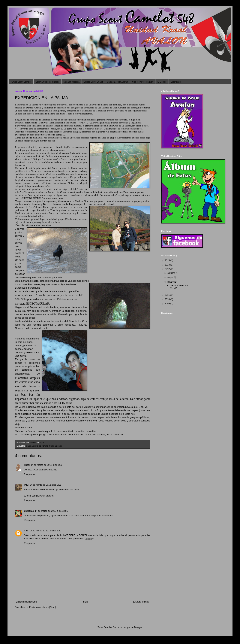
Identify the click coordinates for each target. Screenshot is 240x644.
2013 (168, 265)
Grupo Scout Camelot (21, 82)
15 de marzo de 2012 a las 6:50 (45, 531)
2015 (168, 260)
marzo (171, 282)
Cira (26, 531)
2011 (168, 295)
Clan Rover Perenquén (143, 82)
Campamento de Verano (37, 446)
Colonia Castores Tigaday (47, 82)
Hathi (27, 465)
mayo (171, 277)
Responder (30, 474)
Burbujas (29, 511)
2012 (168, 269)
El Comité (162, 82)
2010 (168, 299)
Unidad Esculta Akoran (117, 82)
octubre (171, 273)
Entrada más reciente (27, 602)
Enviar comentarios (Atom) (43, 607)
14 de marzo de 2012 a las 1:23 (47, 465)
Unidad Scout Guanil (93, 82)
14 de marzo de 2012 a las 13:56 (51, 511)
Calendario (176, 82)
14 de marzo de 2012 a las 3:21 (45, 485)
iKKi (26, 485)
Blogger (138, 627)
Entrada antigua (141, 602)
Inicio (85, 602)
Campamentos (56, 446)
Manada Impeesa (72, 82)
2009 (168, 304)
